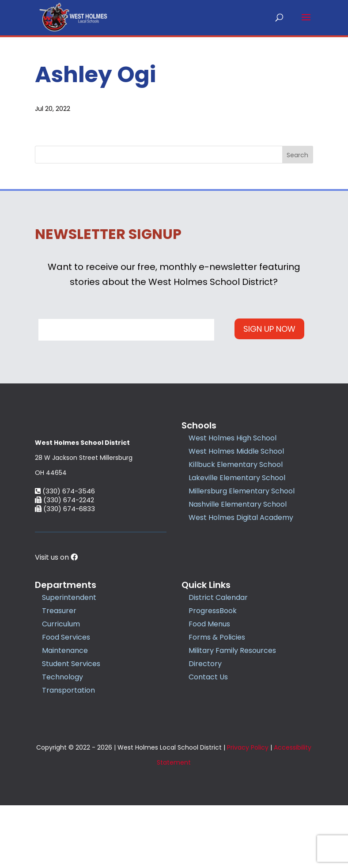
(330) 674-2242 (64, 563)
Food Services (66, 700)
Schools (199, 425)
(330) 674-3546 (65, 554)
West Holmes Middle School (236, 451)
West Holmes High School (233, 438)
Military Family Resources (232, 713)
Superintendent (69, 660)
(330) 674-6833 (65, 571)
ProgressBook (213, 673)
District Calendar (218, 660)
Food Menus (209, 687)
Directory (205, 726)
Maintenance (65, 713)
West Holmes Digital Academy (241, 517)
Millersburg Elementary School (242, 491)
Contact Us (208, 740)
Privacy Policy (248, 810)
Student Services (71, 726)
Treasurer (59, 673)
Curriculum (61, 687)
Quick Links (206, 648)
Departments (66, 648)
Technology (62, 740)
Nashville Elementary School (238, 504)
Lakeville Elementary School (237, 477)
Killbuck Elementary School (236, 464)
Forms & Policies (217, 700)
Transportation (68, 753)
